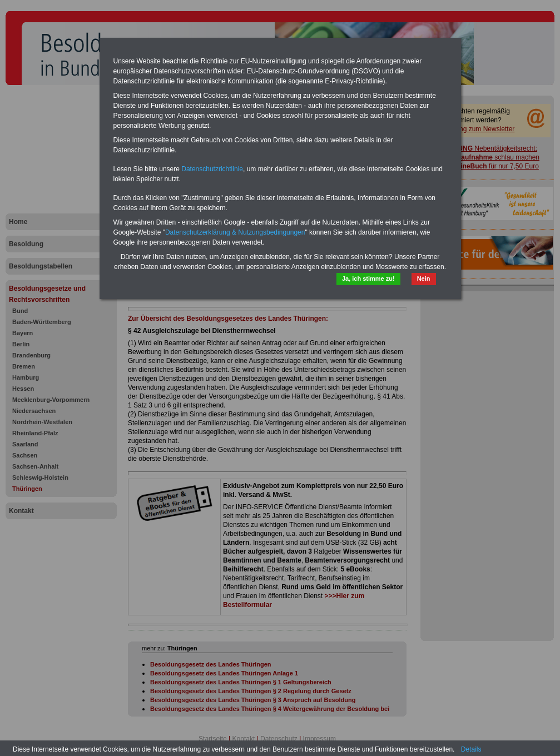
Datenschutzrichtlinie (212, 169)
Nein (424, 278)
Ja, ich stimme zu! (368, 278)
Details (471, 749)
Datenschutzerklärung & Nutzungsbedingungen (235, 232)
